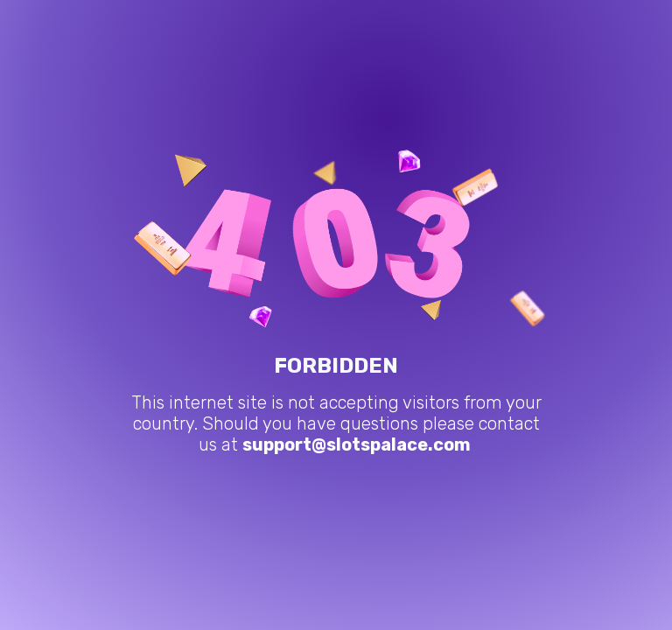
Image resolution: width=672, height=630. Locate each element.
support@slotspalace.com (357, 444)
